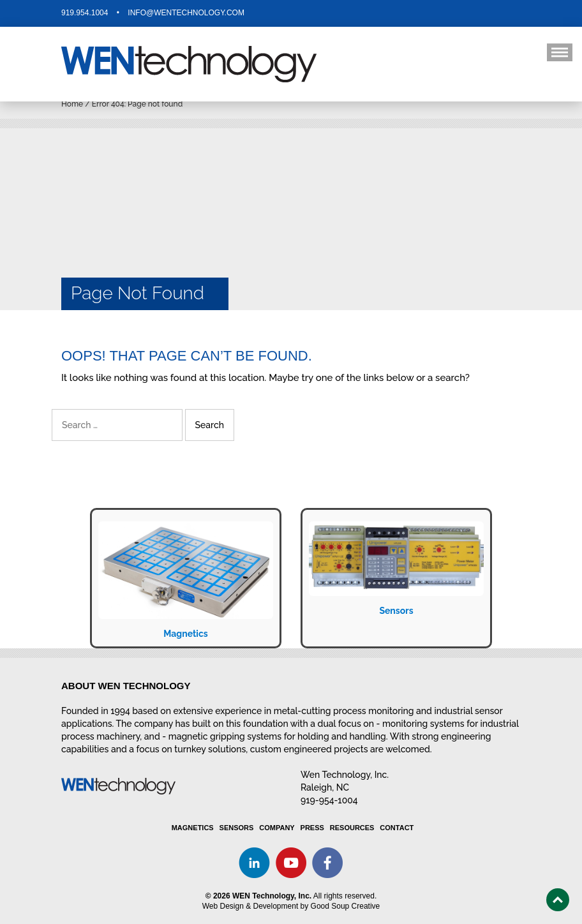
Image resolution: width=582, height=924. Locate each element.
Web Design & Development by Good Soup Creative (291, 906)
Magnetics (185, 634)
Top (558, 900)
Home (72, 104)
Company (277, 828)
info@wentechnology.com (186, 13)
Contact (397, 828)
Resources (352, 828)
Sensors (396, 611)
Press (312, 828)
